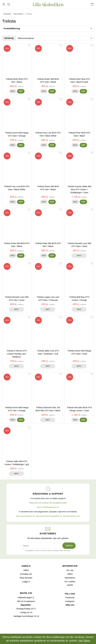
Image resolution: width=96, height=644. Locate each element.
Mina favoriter (26, 578)
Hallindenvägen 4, (26, 597)
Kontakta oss (26, 574)
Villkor (26, 570)
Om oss (70, 570)
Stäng (87, 641)
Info (13, 91)
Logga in (26, 581)
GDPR (70, 585)
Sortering (9, 38)
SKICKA (69, 546)
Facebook (70, 597)
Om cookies (70, 581)
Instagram (70, 601)
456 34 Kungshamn (26, 601)
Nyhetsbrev (70, 578)
